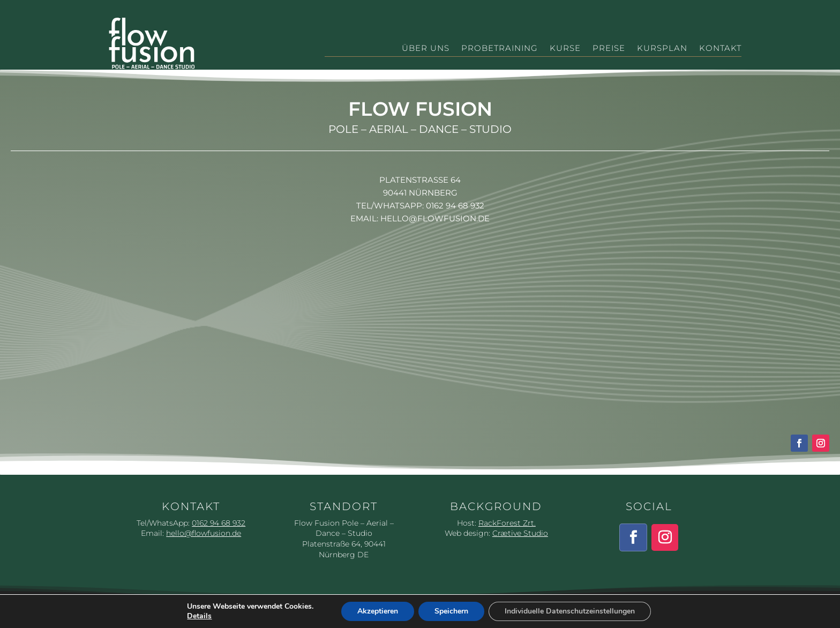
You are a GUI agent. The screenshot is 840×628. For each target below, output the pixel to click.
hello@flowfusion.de (435, 218)
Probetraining (500, 49)
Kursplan (662, 49)
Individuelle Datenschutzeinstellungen (570, 611)
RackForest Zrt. (507, 523)
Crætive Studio (520, 533)
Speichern (451, 611)
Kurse (565, 49)
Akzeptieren (378, 611)
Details (199, 616)
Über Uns (426, 49)
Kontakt (720, 49)
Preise (609, 49)
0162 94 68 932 (455, 205)
